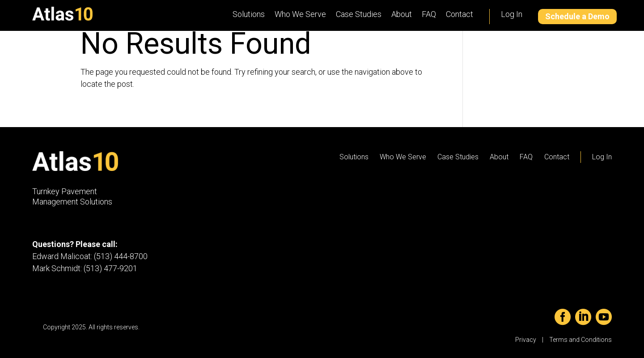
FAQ (429, 14)
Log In (512, 14)
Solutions (249, 14)
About (402, 14)
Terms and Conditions (580, 340)
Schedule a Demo (577, 16)
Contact (460, 14)
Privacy (526, 340)
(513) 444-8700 (121, 256)
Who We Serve (300, 14)
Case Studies (359, 14)
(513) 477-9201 (110, 268)
